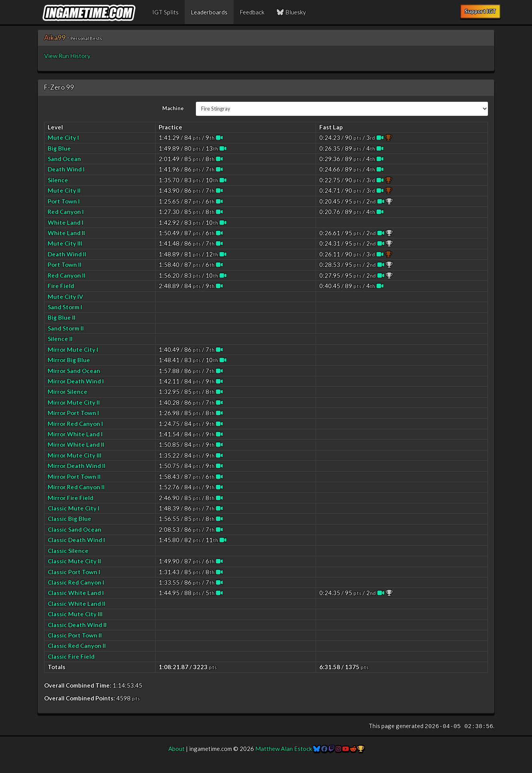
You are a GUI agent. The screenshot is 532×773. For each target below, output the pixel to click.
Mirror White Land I (75, 434)
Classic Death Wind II (77, 625)
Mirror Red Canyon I (75, 424)
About (176, 749)
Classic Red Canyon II (77, 646)
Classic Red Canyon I (76, 582)
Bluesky (291, 12)
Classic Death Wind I (76, 540)
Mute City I (63, 137)
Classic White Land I (76, 593)
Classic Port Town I (74, 572)
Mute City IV (65, 297)
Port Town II (64, 264)
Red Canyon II (66, 275)
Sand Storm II (66, 328)
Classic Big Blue (70, 519)
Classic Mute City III (75, 614)
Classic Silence (68, 551)
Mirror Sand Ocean (74, 371)
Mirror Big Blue (69, 360)
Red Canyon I (66, 212)
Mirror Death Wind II (77, 466)
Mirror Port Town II (74, 476)
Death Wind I (66, 169)
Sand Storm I (65, 307)
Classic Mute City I (74, 508)
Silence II (60, 339)
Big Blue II (61, 317)
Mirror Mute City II (74, 402)
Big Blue (59, 148)
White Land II (66, 233)
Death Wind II (67, 254)
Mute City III (65, 243)
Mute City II (64, 190)
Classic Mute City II (74, 561)
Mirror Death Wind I (76, 381)
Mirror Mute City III (75, 455)
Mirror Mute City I (73, 349)
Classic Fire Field (71, 656)
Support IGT (480, 11)
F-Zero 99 (59, 87)
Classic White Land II (77, 603)
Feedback (252, 12)
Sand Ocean (64, 159)
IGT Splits (165, 12)
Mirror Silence (68, 392)
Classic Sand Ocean (75, 529)
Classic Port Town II (75, 635)
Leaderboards (209, 12)
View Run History (67, 56)
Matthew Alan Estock (284, 749)
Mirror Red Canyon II (76, 487)
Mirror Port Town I (73, 413)
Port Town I (64, 201)
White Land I (65, 222)
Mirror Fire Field (71, 498)
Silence (58, 180)
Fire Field (61, 286)
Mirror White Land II (76, 444)
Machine (173, 108)
